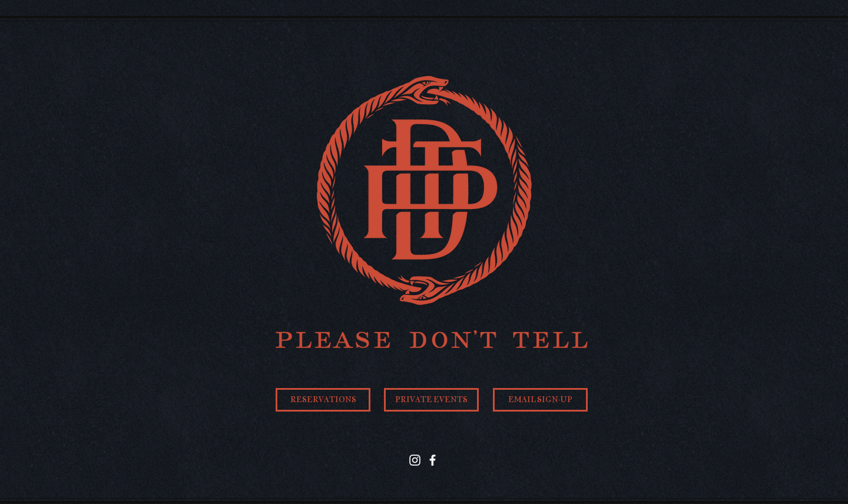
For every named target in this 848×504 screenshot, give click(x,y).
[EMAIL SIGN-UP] (540, 400)
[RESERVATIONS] (323, 400)
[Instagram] (415, 460)
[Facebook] (433, 460)
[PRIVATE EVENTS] (431, 400)
